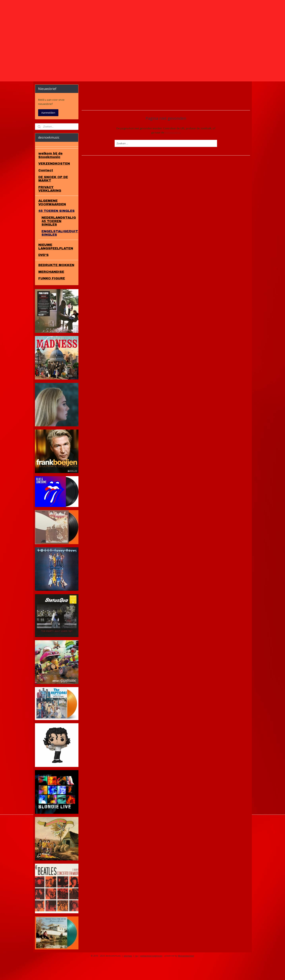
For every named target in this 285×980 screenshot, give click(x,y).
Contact (46, 187)
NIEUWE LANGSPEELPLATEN (56, 264)
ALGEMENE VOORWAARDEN (52, 220)
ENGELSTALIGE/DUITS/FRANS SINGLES (60, 250)
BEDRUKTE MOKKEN (56, 282)
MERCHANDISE (51, 289)
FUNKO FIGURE (52, 295)
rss (136, 973)
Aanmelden (48, 130)
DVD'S (43, 272)
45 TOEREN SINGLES (57, 228)
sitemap (128, 973)
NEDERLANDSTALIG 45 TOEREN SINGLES (59, 238)
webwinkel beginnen (151, 973)
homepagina (172, 150)
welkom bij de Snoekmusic (50, 172)
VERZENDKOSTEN (54, 181)
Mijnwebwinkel (186, 973)
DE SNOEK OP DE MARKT (53, 196)
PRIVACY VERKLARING (50, 206)
